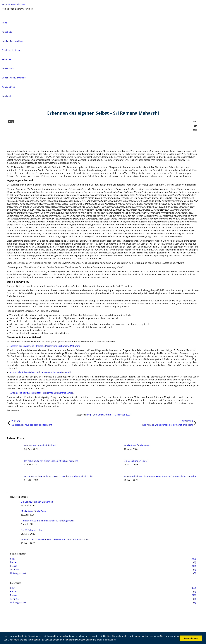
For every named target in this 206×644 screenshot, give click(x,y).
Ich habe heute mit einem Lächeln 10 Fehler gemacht (51, 461)
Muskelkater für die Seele (137, 445)
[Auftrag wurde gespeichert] (14, 450)
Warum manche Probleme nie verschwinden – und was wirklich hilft (59, 476)
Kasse (22, 4)
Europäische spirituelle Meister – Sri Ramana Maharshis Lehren (42, 393)
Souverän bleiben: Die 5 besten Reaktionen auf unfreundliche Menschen (160, 476)
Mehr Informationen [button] (107, 640)
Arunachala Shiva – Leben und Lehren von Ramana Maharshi (40, 372)
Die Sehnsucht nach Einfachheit (40, 445)
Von (102, 415)
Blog (11, 122)
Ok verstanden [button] (191, 638)
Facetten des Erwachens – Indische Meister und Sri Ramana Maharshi (45, 346)
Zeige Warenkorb (11, 4)
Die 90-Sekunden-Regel (136, 461)
